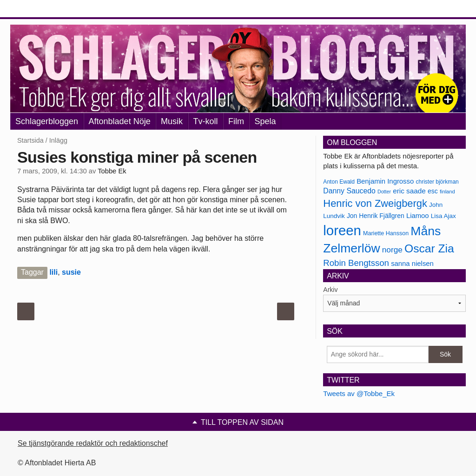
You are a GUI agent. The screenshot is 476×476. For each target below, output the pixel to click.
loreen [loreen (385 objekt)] (342, 230)
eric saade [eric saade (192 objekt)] (409, 191)
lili (53, 272)
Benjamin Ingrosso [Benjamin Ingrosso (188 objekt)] (385, 181)
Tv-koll (206, 121)
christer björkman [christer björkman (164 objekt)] (437, 182)
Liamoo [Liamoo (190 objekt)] (418, 216)
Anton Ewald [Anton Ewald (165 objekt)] (339, 182)
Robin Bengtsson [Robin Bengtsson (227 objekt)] (356, 263)
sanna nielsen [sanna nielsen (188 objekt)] (412, 264)
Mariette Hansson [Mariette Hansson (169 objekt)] (386, 233)
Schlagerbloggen (47, 121)
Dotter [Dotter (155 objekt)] (384, 192)
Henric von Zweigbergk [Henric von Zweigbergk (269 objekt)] (375, 203)
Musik (172, 121)
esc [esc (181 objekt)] (433, 191)
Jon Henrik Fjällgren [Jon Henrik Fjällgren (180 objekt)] (376, 216)
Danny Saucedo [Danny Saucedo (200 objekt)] (349, 191)
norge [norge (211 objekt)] (392, 250)
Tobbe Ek (112, 171)
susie (71, 272)
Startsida (30, 140)
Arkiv (330, 290)
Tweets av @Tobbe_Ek (359, 393)
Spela (265, 121)
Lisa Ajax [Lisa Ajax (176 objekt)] (443, 216)
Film (236, 121)
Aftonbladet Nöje (120, 121)
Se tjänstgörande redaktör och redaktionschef (93, 443)
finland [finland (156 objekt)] (447, 192)
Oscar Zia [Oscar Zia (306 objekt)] (429, 248)
